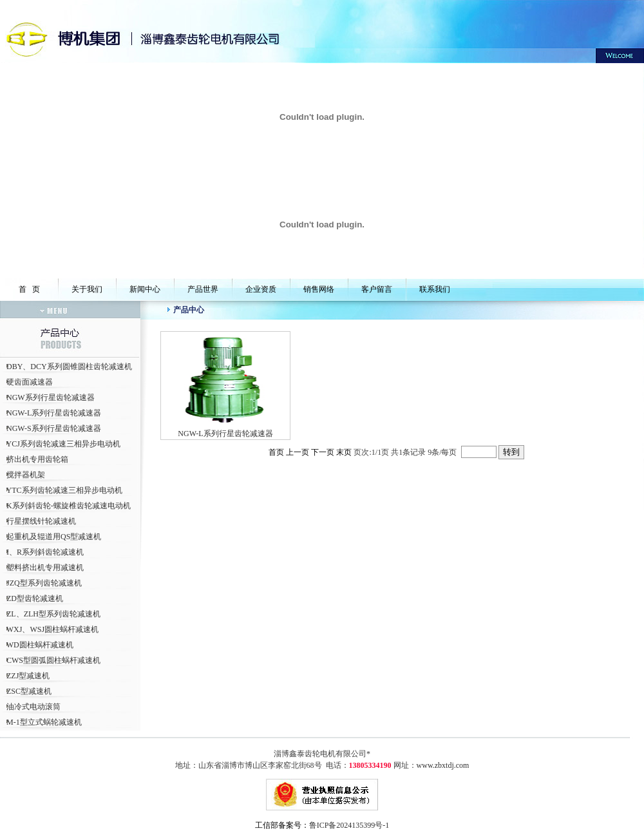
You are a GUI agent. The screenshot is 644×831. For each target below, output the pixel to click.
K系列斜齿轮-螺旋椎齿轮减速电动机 (69, 506)
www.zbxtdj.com (443, 765)
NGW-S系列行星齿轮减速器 (54, 428)
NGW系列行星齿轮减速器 (51, 397)
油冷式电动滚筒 (33, 707)
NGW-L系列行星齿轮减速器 (54, 413)
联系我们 (435, 289)
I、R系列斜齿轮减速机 (45, 552)
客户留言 (377, 289)
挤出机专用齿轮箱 (37, 459)
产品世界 (203, 289)
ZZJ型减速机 (28, 676)
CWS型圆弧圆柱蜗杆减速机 (53, 660)
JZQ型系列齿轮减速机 (44, 583)
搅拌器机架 (26, 475)
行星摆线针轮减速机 (41, 521)
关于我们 (87, 289)
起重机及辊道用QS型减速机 (54, 537)
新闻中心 (145, 289)
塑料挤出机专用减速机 (45, 568)
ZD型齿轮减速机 (35, 598)
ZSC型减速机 (29, 691)
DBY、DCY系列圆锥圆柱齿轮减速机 (69, 367)
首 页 (29, 289)
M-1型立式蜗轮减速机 (44, 722)
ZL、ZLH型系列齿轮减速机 (53, 614)
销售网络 (319, 289)
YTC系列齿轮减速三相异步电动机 (64, 490)
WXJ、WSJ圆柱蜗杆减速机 (52, 629)
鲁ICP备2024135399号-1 (349, 825)
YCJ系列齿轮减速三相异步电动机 (63, 444)
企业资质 (261, 289)
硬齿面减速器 (30, 382)
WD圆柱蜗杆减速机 (40, 645)
